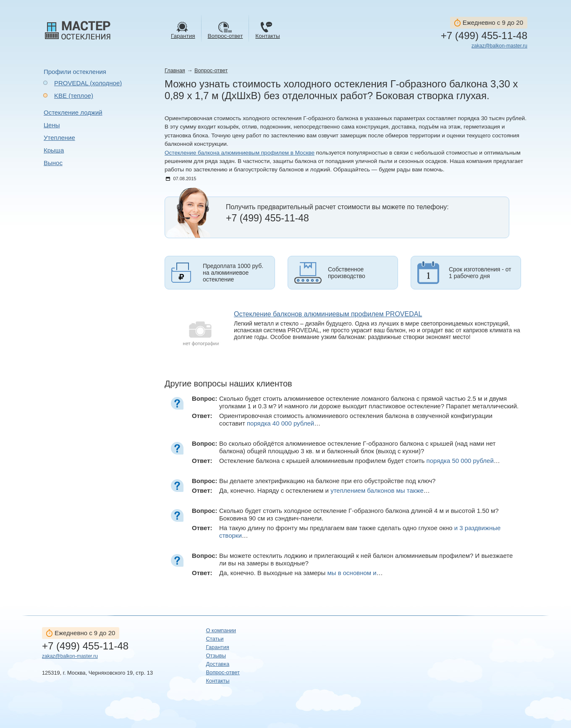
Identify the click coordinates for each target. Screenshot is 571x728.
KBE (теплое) (74, 96)
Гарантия (217, 647)
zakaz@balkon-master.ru (499, 46)
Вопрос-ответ (211, 70)
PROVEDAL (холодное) (88, 83)
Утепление (59, 138)
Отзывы (216, 656)
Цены (52, 125)
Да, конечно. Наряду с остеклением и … (325, 490)
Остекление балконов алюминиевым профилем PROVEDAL (328, 314)
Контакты (217, 681)
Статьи (215, 639)
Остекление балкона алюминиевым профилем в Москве (240, 153)
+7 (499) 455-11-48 (484, 36)
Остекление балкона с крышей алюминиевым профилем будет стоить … (360, 461)
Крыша (54, 150)
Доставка (217, 664)
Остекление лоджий (73, 112)
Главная (175, 70)
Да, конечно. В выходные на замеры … (301, 573)
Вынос (53, 163)
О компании (221, 630)
